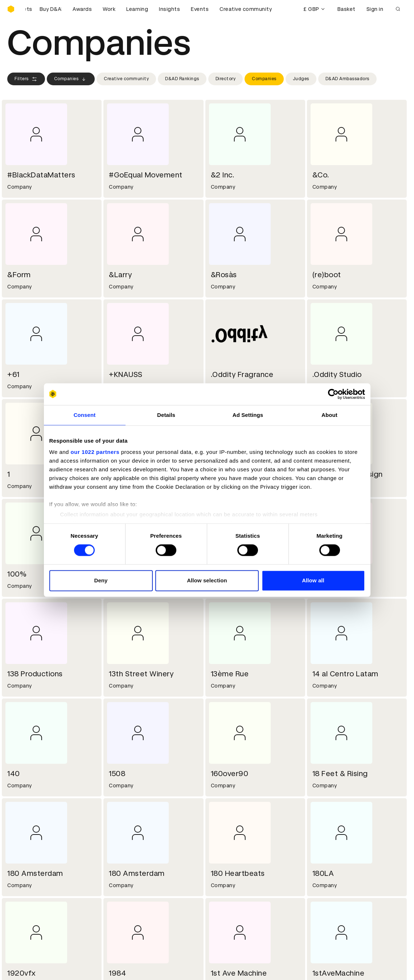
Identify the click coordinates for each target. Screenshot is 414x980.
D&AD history (25, 836)
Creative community (246, 9)
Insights (169, 9)
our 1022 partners (95, 452)
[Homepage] (11, 9)
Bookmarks (226, 905)
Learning (137, 9)
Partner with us (129, 844)
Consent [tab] (85, 415)
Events (200, 9)
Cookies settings (39, 967)
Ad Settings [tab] (248, 415)
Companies (71, 79)
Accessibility (126, 914)
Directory (226, 79)
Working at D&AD (131, 836)
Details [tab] (166, 415)
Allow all (313, 580)
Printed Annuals (28, 896)
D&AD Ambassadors (347, 79)
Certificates (23, 905)
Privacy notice (127, 905)
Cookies (120, 896)
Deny (101, 580)
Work (109, 9)
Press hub (224, 844)
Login (219, 887)
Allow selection (207, 580)
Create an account (236, 896)
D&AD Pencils (25, 887)
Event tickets (25, 922)
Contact (223, 836)
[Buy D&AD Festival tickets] (44, 9)
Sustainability (25, 853)
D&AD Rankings (182, 79)
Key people (21, 844)
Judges (301, 79)
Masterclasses (26, 914)
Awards (82, 9)
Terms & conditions (135, 887)
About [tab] (329, 415)
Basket (347, 9)
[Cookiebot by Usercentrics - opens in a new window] (333, 394)
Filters (26, 79)
